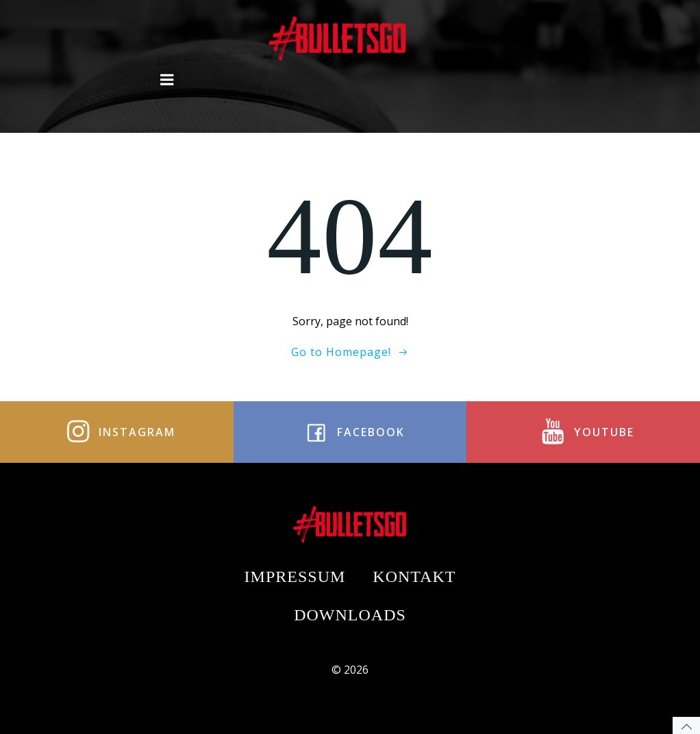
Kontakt (414, 577)
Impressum (295, 577)
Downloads (350, 615)
